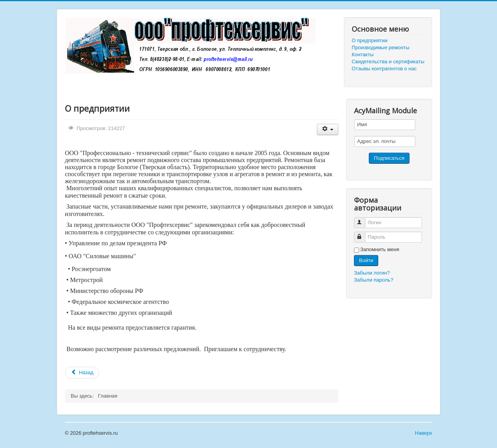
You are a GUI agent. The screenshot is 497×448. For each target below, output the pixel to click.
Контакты (363, 54)
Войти (366, 260)
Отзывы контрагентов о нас (384, 69)
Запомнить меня (380, 249)
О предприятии (370, 40)
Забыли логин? (372, 273)
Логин (363, 219)
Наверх (424, 433)
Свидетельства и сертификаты (388, 62)
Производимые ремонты (381, 47)
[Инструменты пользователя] (328, 129)
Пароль (363, 234)
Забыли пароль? (374, 280)
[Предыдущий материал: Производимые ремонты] (82, 373)
